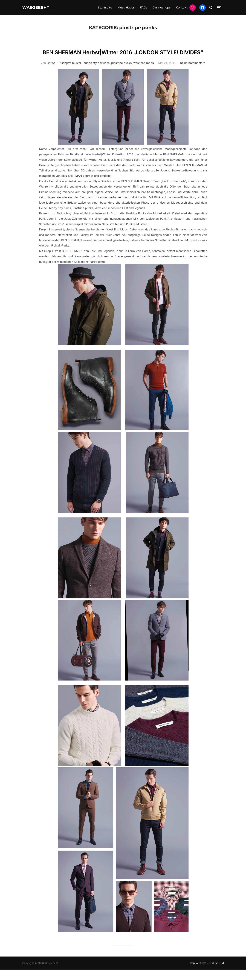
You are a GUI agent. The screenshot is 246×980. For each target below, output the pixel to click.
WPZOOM (218, 973)
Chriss (51, 73)
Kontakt (182, 8)
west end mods (144, 73)
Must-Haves (126, 8)
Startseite (105, 8)
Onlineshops (162, 8)
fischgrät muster (70, 73)
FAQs (144, 8)
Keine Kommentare (193, 73)
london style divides (96, 73)
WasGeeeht (38, 8)
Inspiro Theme (198, 973)
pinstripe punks (121, 73)
